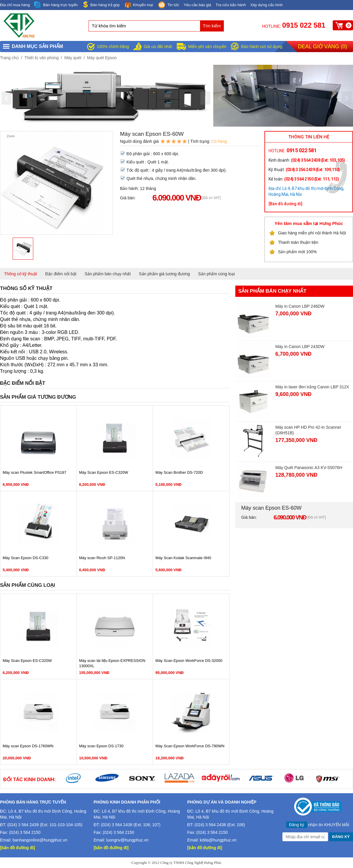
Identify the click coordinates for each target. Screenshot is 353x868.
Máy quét (73, 58)
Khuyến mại (139, 5)
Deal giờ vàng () (323, 47)
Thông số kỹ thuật (21, 274)
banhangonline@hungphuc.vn (40, 840)
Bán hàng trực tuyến (56, 5)
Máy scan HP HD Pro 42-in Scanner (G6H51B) (308, 430)
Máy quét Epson (102, 58)
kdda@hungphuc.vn (218, 840)
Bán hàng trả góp (101, 5)
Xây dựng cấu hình (267, 5)
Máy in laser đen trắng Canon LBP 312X (312, 387)
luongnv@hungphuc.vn (127, 840)
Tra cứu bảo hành (231, 5)
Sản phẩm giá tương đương (164, 274)
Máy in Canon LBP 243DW (300, 347)
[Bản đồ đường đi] (285, 204)
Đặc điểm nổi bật (61, 274)
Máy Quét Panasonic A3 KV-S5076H (309, 468)
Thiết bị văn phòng (41, 58)
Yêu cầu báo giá (197, 5)
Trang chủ (9, 58)
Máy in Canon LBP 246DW (300, 306)
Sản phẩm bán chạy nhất (108, 274)
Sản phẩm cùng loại (217, 274)
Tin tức (168, 5)
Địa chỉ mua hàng (15, 5)
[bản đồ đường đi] (18, 848)
